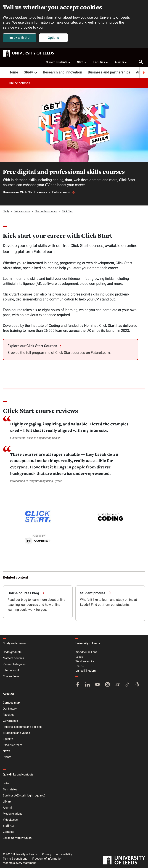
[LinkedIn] (88, 685)
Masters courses (13, 658)
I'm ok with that (20, 38)
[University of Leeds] (124, 861)
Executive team (12, 745)
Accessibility (64, 854)
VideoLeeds (10, 820)
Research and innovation (63, 72)
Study (31, 72)
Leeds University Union (17, 838)
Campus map (11, 703)
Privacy (47, 854)
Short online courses (46, 211)
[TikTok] (127, 685)
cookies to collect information (39, 17)
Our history (10, 709)
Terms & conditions (15, 859)
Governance (10, 721)
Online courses (16, 83)
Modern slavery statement (19, 863)
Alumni (121, 62)
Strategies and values (16, 733)
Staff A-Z (8, 826)
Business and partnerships (109, 72)
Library (7, 802)
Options (53, 38)
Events (7, 757)
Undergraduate (12, 652)
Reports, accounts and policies (22, 727)
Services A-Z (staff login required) (24, 796)
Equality (8, 739)
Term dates (10, 789)
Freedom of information (47, 859)
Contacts (9, 832)
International (11, 670)
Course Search (12, 676)
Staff (82, 62)
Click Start (68, 211)
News (6, 751)
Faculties (101, 62)
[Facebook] (78, 685)
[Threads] (137, 685)
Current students (58, 62)
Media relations (13, 814)
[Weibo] (117, 685)
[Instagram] (107, 685)
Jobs (6, 783)
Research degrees (14, 664)
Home (13, 72)
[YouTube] (97, 685)
